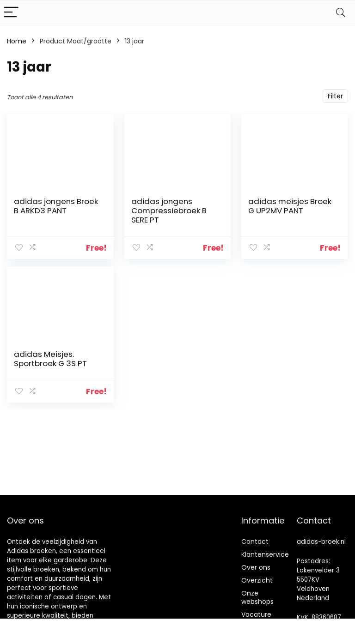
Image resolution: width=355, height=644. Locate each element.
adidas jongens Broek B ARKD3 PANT (56, 206)
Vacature (256, 614)
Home (17, 41)
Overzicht (257, 580)
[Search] (341, 13)
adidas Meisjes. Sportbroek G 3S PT (50, 359)
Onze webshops (257, 597)
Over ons (256, 567)
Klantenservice (265, 554)
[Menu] (11, 13)
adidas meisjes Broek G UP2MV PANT (290, 206)
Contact (255, 542)
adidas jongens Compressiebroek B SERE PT (169, 211)
